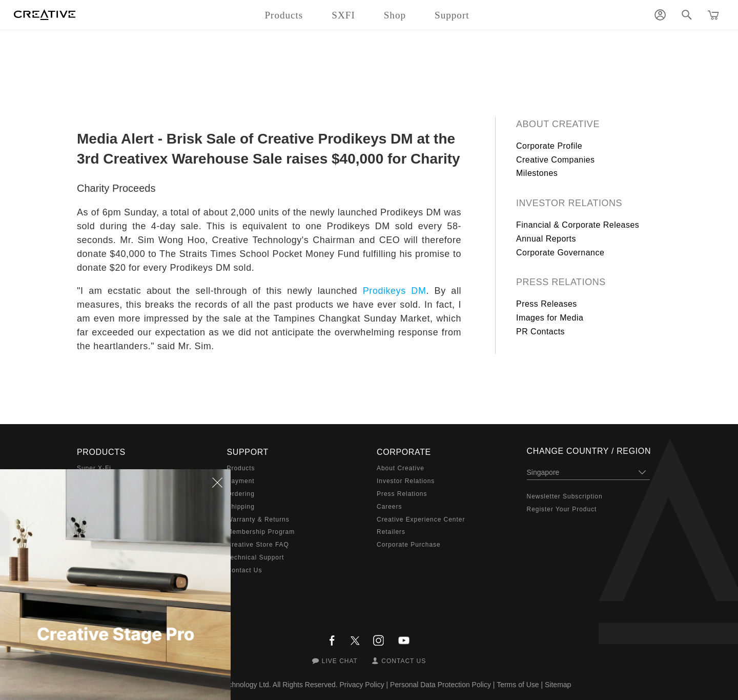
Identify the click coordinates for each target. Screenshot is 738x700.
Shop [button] (395, 15)
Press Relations (561, 282)
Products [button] (284, 15)
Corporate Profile (549, 146)
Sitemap (558, 685)
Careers (389, 507)
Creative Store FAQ (258, 545)
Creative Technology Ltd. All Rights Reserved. (265, 685)
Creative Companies (556, 160)
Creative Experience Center (421, 519)
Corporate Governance (560, 253)
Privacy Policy (362, 685)
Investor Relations (569, 203)
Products (241, 468)
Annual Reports (546, 239)
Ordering (241, 494)
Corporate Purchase (409, 545)
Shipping (241, 507)
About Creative (558, 124)
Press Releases (547, 304)
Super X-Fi (94, 468)
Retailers (391, 532)
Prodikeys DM (395, 291)
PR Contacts (540, 332)
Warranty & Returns (258, 519)
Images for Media (550, 318)
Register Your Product (562, 509)
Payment (241, 481)
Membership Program (261, 532)
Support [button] (452, 15)
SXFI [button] (343, 15)
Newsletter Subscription (565, 496)
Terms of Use (518, 685)
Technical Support (256, 557)
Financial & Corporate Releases (578, 225)
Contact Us (245, 570)
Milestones (537, 173)
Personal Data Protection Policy (440, 685)
